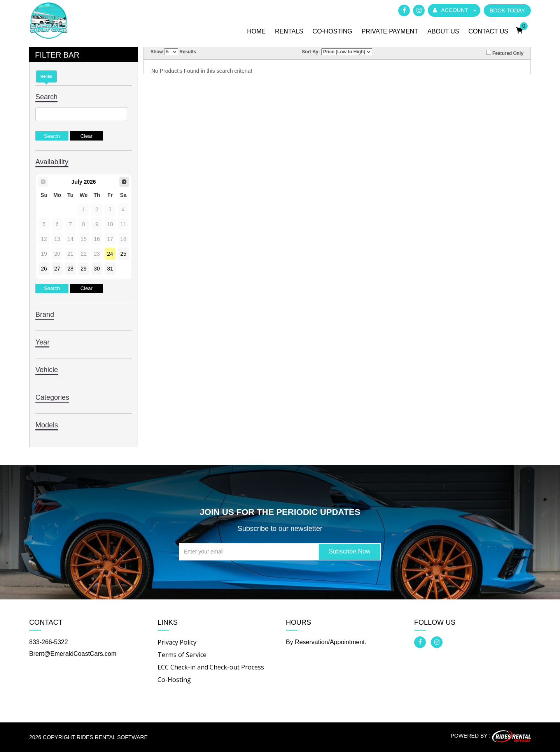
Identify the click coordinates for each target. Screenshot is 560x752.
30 (97, 269)
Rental (46, 76)
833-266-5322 (49, 642)
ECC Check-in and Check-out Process (211, 667)
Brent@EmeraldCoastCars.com (73, 654)
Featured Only (505, 53)
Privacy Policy (177, 642)
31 (110, 269)
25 (123, 254)
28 (70, 269)
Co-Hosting (332, 31)
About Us (443, 31)
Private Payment (390, 31)
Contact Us (488, 31)
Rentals (289, 31)
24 (110, 254)
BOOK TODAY (507, 11)
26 (44, 269)
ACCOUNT (455, 10)
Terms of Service (182, 655)
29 (84, 269)
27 (57, 269)
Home (256, 31)
